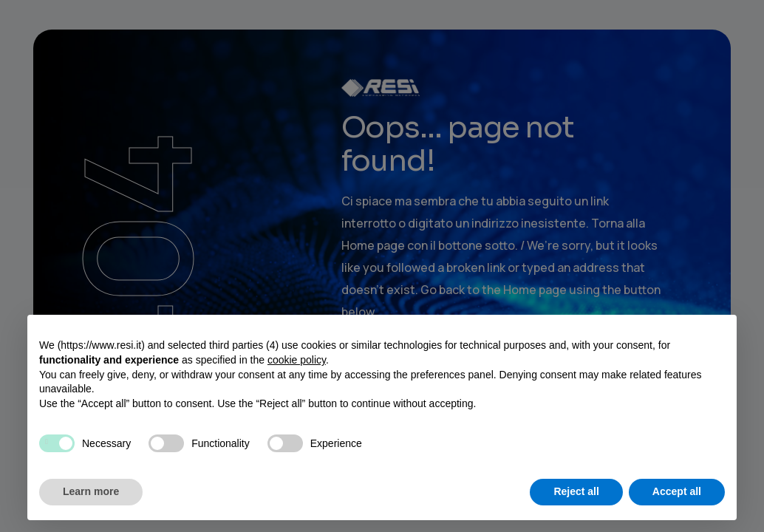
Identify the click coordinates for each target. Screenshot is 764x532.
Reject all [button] (576, 491)
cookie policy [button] (297, 360)
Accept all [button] (677, 491)
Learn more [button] (91, 491)
